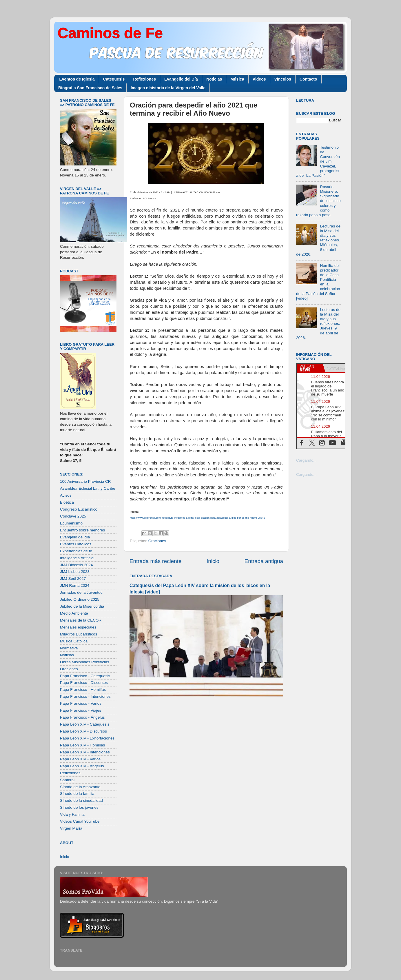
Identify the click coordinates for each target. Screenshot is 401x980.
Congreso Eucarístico (79, 509)
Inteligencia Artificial (77, 558)
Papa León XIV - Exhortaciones (87, 738)
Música (237, 79)
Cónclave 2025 (73, 516)
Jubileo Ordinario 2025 (80, 599)
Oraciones (157, 541)
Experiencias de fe (76, 551)
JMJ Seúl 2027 (73, 579)
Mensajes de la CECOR (81, 620)
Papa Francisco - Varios (81, 703)
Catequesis (114, 79)
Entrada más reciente (156, 561)
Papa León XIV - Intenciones (85, 752)
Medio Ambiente (74, 613)
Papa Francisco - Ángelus (82, 717)
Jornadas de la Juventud (81, 592)
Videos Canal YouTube (80, 821)
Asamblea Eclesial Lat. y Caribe (88, 488)
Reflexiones (144, 79)
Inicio (213, 561)
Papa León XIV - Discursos (83, 731)
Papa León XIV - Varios (80, 759)
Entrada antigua (264, 561)
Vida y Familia (72, 814)
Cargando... (306, 460)
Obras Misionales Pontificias (85, 662)
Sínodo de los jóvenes (79, 807)
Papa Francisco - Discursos (84, 683)
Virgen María (71, 828)
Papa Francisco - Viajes (81, 710)
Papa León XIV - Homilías (82, 745)
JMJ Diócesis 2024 (76, 565)
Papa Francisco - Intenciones (85, 696)
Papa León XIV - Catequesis (85, 724)
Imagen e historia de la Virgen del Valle (168, 88)
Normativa (69, 648)
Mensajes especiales (78, 627)
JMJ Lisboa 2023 (75, 572)
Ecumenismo (71, 523)
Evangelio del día (75, 537)
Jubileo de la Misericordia (82, 606)
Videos (259, 79)
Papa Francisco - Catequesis (85, 676)
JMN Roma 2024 (75, 585)
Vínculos (283, 79)
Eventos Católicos (76, 544)
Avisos (66, 495)
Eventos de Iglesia (77, 79)
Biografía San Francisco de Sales (90, 88)
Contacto (308, 79)
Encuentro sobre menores (82, 530)
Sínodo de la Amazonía (80, 787)
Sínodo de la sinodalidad (81, 800)
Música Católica (74, 641)
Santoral (67, 780)
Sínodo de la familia (77, 794)
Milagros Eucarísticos (79, 634)
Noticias (214, 79)
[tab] (310, 368)
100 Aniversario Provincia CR (85, 481)
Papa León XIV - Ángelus (82, 766)
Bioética (67, 502)
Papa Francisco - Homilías (83, 690)
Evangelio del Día (181, 79)
